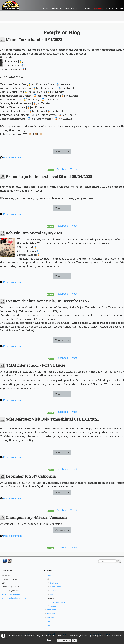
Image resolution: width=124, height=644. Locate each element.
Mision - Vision (56, 587)
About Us (57, 8)
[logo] (11, 5)
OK (75, 640)
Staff (52, 594)
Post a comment (12, 157)
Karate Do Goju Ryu (58, 602)
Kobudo (53, 606)
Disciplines (71, 8)
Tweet (74, 169)
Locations (54, 591)
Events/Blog (52, 617)
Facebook (62, 169)
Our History (54, 583)
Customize (64, 640)
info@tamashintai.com (11, 594)
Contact (50, 625)
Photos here (62, 151)
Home (46, 8)
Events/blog (98, 8)
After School (52, 610)
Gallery (110, 8)
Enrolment (85, 8)
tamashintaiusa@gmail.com (14, 598)
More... (51, 640)
